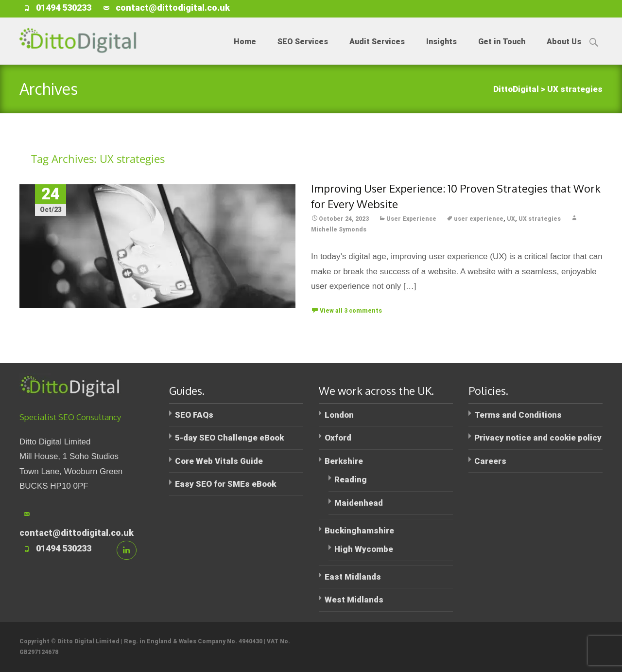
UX (511, 219)
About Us (564, 51)
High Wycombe (364, 549)
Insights (441, 51)
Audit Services (377, 51)
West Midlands (354, 600)
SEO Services (303, 51)
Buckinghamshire (359, 531)
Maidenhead (359, 503)
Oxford (338, 438)
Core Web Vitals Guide (219, 461)
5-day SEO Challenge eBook (229, 438)
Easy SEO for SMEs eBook (225, 484)
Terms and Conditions (518, 415)
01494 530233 (64, 8)
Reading (351, 479)
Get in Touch (502, 51)
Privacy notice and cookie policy (538, 438)
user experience (479, 219)
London (339, 415)
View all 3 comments (351, 311)
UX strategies (540, 219)
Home (245, 51)
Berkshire (344, 461)
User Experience (411, 219)
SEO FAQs (194, 415)
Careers (490, 461)
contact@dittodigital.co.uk (173, 8)
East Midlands (353, 577)
